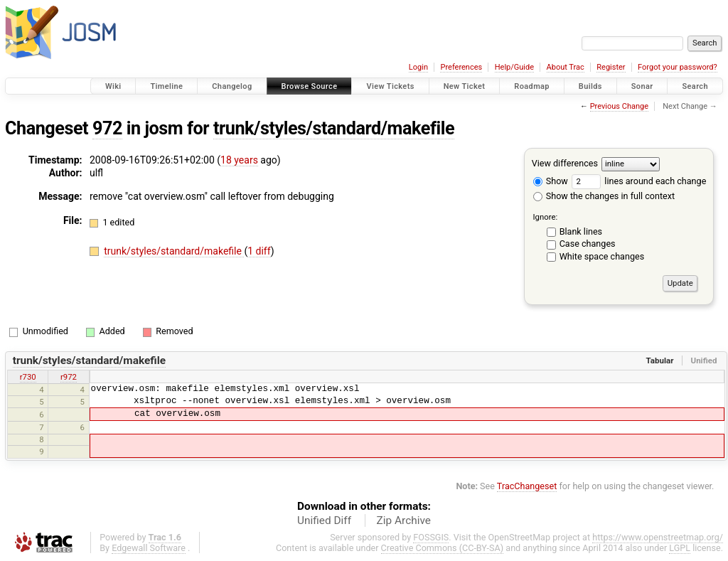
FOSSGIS (431, 537)
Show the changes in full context (604, 196)
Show (551, 181)
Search (695, 86)
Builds (590, 86)
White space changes (602, 256)
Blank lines (581, 231)
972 (107, 128)
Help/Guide (514, 67)
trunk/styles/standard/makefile (334, 128)
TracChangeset (527, 486)
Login (418, 67)
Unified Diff (324, 520)
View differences (565, 163)
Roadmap (532, 86)
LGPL (680, 548)
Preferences (461, 67)
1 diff (259, 251)
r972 (69, 377)
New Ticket (465, 86)
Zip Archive (404, 520)
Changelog (232, 86)
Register (611, 67)
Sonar (642, 86)
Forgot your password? (678, 67)
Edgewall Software (149, 548)
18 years (239, 160)
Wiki (113, 86)
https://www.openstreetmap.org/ (658, 537)
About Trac (566, 67)
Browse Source (310, 86)
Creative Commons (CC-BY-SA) (443, 548)
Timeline (166, 86)
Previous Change (619, 106)
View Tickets (390, 86)
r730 (28, 377)
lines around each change (639, 181)
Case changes (588, 244)
